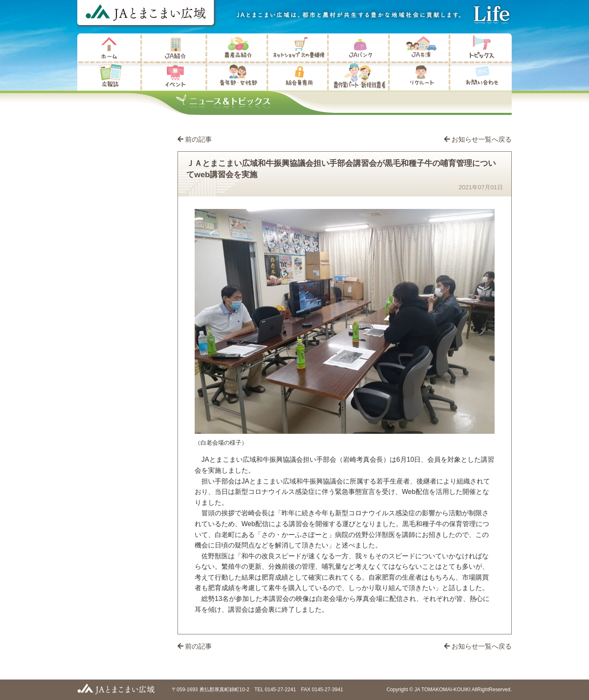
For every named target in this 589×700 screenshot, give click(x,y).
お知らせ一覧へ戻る (478, 139)
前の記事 (198, 139)
